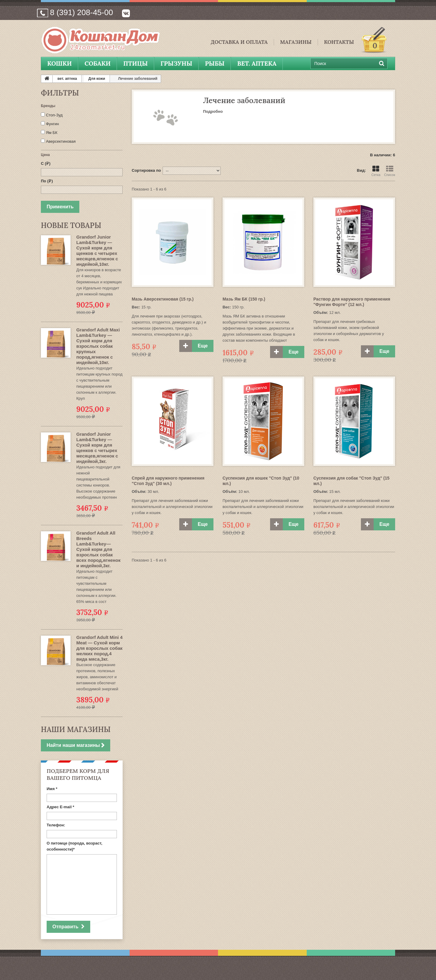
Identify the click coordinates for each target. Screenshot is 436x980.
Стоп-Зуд (54, 115)
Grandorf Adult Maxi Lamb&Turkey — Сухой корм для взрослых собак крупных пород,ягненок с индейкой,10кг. (98, 346)
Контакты (339, 42)
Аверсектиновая (61, 141)
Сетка (376, 171)
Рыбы (215, 63)
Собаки (97, 63)
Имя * (52, 789)
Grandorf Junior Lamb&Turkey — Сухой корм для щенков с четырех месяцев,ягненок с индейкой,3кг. (97, 448)
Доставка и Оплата (239, 42)
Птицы (135, 63)
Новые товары (71, 225)
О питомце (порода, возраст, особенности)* (74, 846)
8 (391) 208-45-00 (81, 12)
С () (46, 163)
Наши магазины (76, 729)
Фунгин (53, 124)
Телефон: (56, 825)
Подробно (213, 111)
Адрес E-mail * (60, 807)
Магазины (296, 42)
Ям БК (52, 133)
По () (47, 181)
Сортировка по (146, 170)
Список (390, 171)
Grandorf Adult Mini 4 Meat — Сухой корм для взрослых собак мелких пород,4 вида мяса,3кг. (99, 648)
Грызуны (176, 63)
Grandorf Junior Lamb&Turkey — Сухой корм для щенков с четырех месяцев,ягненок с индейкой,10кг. (97, 251)
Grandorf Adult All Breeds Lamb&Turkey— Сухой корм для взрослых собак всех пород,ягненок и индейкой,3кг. (98, 549)
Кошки (59, 63)
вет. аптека (257, 63)
